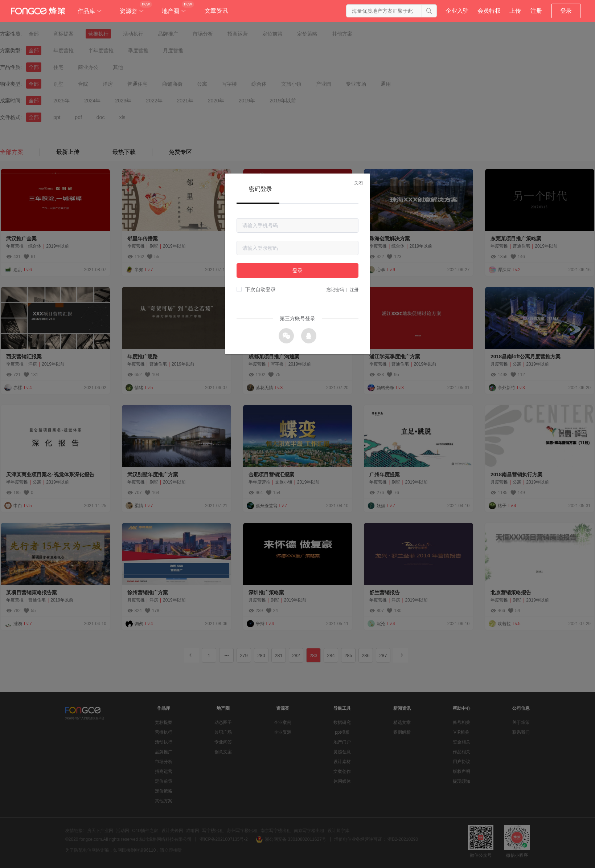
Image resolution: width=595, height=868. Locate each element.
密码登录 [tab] (260, 189)
